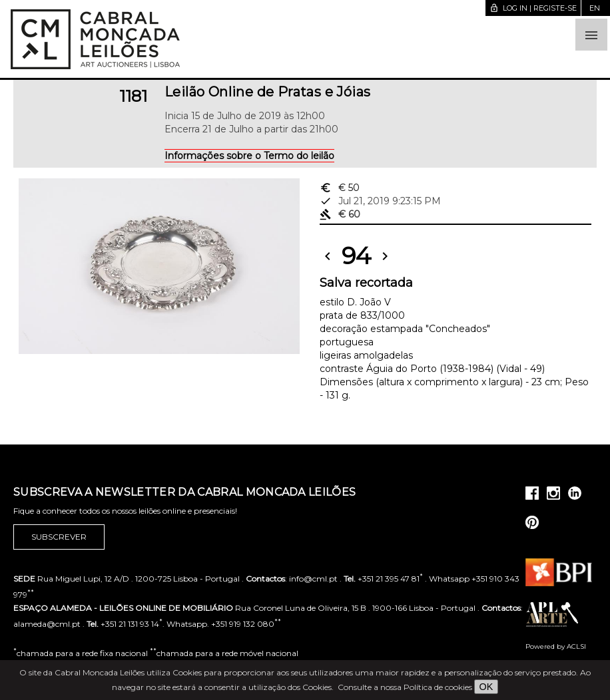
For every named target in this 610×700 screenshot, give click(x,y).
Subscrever (59, 537)
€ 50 (340, 188)
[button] (591, 35)
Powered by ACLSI (556, 646)
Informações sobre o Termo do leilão (249, 156)
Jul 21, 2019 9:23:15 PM (380, 201)
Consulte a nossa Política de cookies (405, 687)
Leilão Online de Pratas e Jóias (267, 92)
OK (486, 687)
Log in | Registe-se (533, 8)
